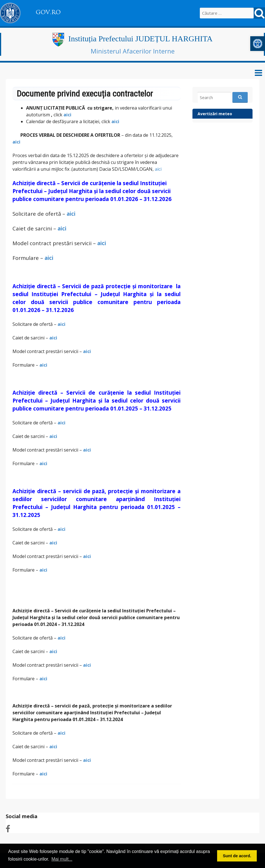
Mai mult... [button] (62, 859)
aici (68, 115)
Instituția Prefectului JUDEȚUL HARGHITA (140, 39)
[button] (258, 44)
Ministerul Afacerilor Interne (133, 51)
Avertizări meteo (215, 114)
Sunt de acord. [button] (237, 856)
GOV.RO (48, 12)
